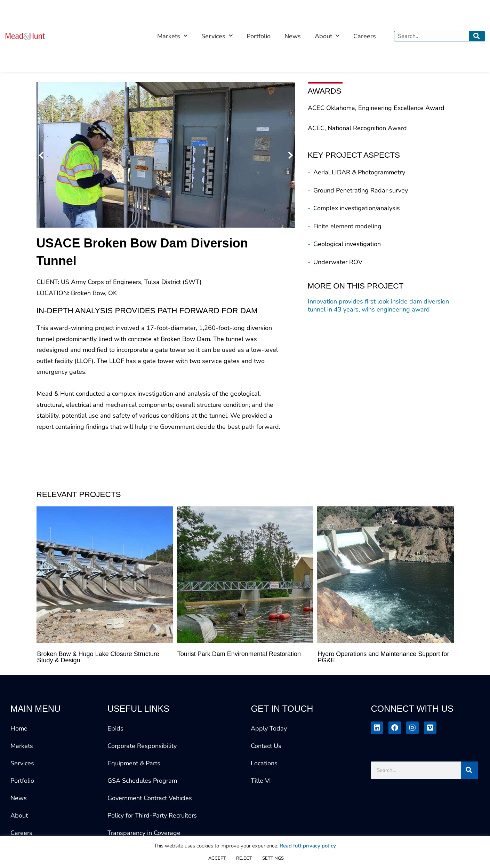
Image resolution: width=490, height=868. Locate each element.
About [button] (327, 36)
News (293, 36)
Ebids (115, 728)
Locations (264, 763)
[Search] (477, 36)
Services (22, 763)
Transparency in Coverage (144, 833)
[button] (43, 155)
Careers (365, 36)
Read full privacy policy (308, 846)
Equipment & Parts (134, 763)
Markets (22, 746)
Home (19, 728)
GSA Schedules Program (142, 781)
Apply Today (269, 728)
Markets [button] (172, 36)
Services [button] (217, 36)
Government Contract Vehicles (150, 798)
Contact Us (266, 746)
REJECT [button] (244, 858)
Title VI (261, 781)
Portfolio (259, 36)
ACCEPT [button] (217, 858)
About (19, 815)
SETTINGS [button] (273, 858)
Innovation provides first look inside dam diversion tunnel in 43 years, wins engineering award (378, 306)
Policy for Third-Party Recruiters (152, 815)
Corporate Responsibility (142, 746)
